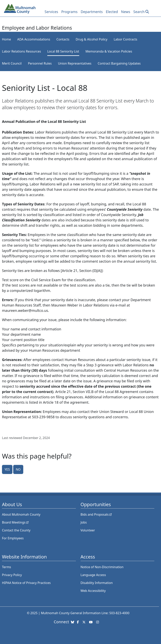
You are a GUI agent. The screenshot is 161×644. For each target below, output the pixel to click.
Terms (7, 567)
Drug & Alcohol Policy (92, 39)
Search (139, 12)
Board (16, 522)
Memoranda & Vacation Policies (109, 51)
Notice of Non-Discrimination (102, 567)
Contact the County (16, 530)
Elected (112, 12)
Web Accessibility (93, 591)
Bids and (97, 514)
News (126, 12)
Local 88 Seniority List (63, 51)
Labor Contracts (126, 39)
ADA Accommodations (34, 39)
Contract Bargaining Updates (119, 63)
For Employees (13, 538)
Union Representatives (75, 63)
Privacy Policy (12, 575)
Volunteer (88, 530)
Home (7, 39)
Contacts (63, 39)
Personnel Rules (40, 63)
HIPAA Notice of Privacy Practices (26, 583)
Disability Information (97, 583)
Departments (92, 12)
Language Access (93, 575)
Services (51, 12)
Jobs (84, 522)
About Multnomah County (21, 514)
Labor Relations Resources (21, 51)
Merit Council (12, 63)
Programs (69, 12)
